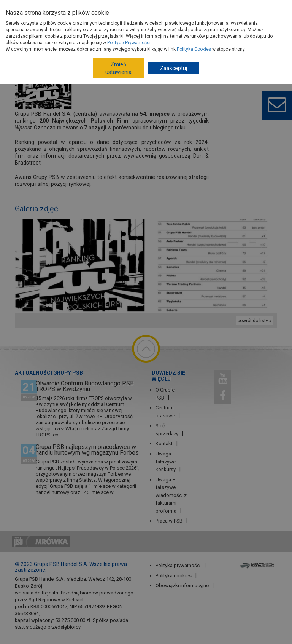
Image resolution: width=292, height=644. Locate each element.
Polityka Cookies (194, 49)
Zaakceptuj (174, 68)
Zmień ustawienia (118, 68)
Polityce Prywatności (129, 43)
